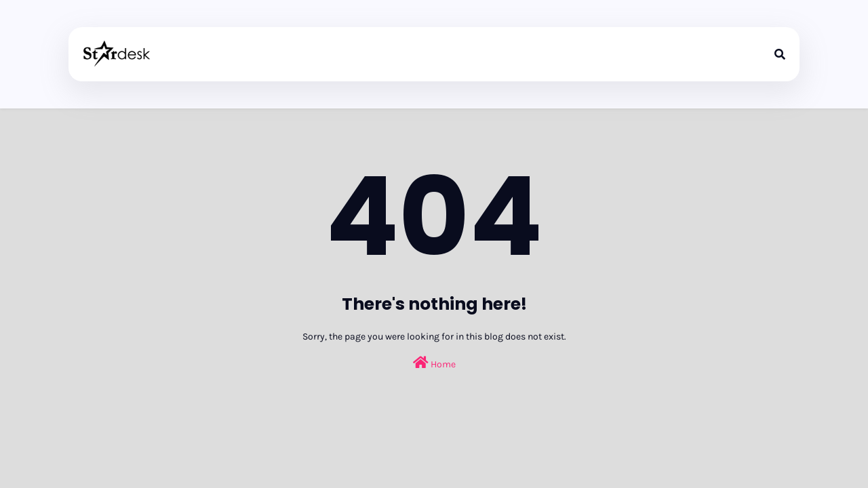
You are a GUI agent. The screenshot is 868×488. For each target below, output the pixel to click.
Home (434, 363)
